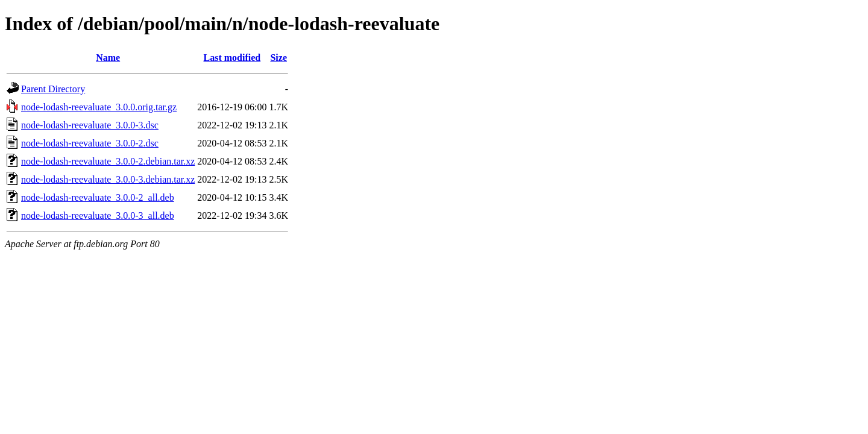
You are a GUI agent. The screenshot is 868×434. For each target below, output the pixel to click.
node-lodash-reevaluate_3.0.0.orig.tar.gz (99, 107)
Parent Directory (53, 89)
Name (108, 58)
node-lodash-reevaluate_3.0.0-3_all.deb (98, 215)
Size (278, 58)
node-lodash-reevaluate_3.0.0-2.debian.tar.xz (108, 161)
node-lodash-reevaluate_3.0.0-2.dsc (90, 143)
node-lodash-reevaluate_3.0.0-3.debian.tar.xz (108, 179)
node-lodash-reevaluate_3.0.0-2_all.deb (98, 197)
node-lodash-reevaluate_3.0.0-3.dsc (90, 125)
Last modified (232, 58)
